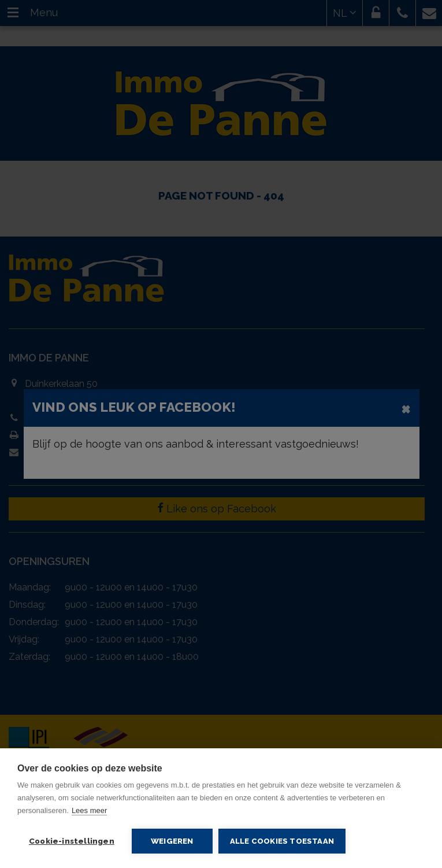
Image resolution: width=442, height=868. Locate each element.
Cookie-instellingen (72, 841)
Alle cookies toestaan (282, 841)
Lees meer (89, 810)
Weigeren (172, 841)
